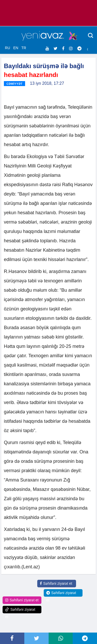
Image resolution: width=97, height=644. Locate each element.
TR (24, 48)
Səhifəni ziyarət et (56, 583)
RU (8, 48)
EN (16, 48)
